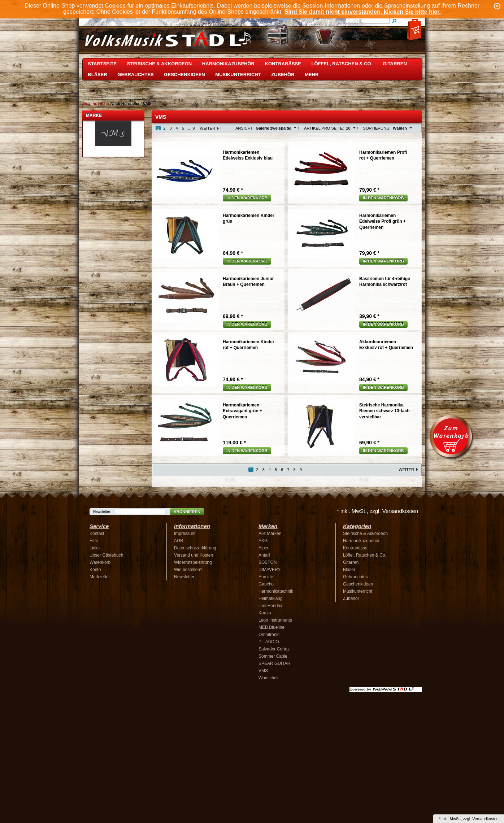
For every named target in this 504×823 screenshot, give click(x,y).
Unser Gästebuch (106, 555)
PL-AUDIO (269, 642)
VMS (147, 104)
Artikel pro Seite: (324, 128)
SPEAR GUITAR (274, 663)
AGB (179, 541)
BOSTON (268, 562)
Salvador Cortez (274, 649)
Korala (265, 613)
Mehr (312, 75)
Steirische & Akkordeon (159, 64)
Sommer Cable (273, 656)
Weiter (207, 128)
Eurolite (266, 577)
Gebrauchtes (135, 75)
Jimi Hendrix (270, 606)
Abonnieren (187, 511)
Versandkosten (485, 819)
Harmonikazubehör (228, 64)
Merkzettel (99, 577)
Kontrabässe (283, 64)
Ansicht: (244, 128)
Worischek (269, 678)
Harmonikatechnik (276, 591)
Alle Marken (270, 534)
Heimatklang (271, 598)
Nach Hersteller (125, 104)
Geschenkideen (184, 75)
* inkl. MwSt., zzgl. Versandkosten (377, 511)
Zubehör (283, 75)
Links (95, 548)
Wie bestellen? (188, 570)
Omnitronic (269, 635)
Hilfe (94, 541)
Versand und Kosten (194, 555)
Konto (95, 570)
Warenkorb (100, 562)
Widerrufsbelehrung (193, 562)
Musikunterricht (238, 75)
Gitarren (395, 64)
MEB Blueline (271, 627)
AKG (263, 541)
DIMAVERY (270, 570)
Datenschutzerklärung (195, 548)
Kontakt (97, 534)
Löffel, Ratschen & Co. (342, 64)
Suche (355, 21)
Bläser (97, 75)
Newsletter (102, 512)
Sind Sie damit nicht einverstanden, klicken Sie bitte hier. (363, 12)
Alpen (264, 548)
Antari (264, 555)
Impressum (185, 534)
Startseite (102, 64)
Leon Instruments (275, 620)
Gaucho (266, 584)
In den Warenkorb (247, 198)
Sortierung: (377, 128)
